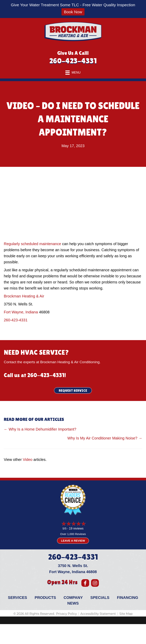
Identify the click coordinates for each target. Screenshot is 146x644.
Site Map (126, 614)
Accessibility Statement (98, 614)
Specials (100, 598)
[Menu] (73, 73)
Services (18, 598)
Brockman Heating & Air (24, 296)
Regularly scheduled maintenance (32, 244)
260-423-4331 (73, 61)
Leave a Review (73, 541)
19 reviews (76, 528)
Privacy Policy (66, 614)
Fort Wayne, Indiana (21, 312)
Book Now (73, 12)
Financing (127, 598)
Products (45, 598)
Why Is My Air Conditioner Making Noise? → (105, 438)
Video (28, 460)
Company (73, 598)
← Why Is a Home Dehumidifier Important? (40, 429)
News (73, 603)
